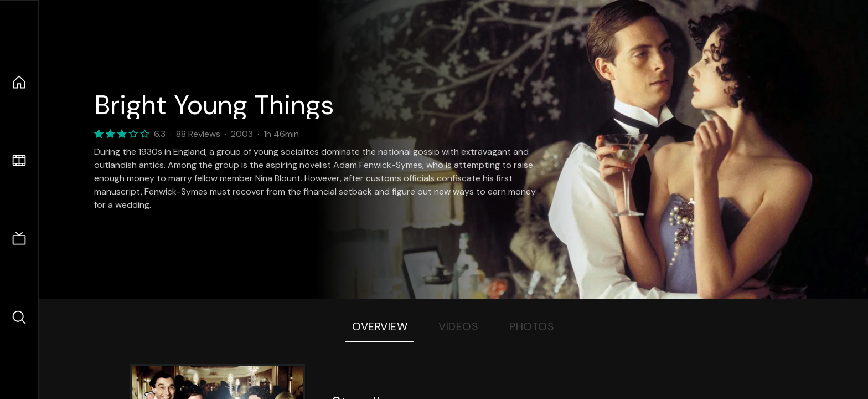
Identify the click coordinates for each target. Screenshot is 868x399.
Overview (380, 326)
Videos (458, 326)
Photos (532, 326)
